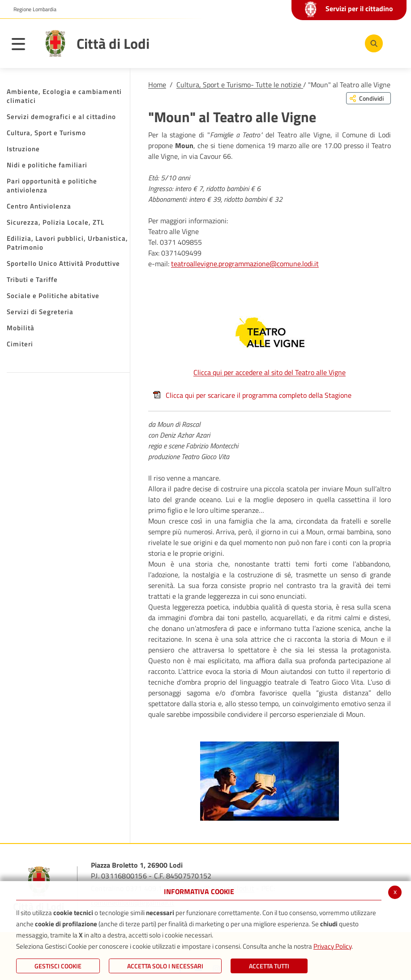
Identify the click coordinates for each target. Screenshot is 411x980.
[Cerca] (372, 43)
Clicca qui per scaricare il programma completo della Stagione (252, 395)
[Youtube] (317, 43)
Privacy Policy (332, 946)
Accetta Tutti (269, 966)
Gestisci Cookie (58, 966)
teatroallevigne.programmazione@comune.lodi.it (245, 264)
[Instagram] (343, 43)
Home (157, 85)
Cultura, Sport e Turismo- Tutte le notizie (240, 85)
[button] (32, 9)
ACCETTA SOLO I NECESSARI (165, 966)
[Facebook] (290, 43)
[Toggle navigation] (23, 46)
